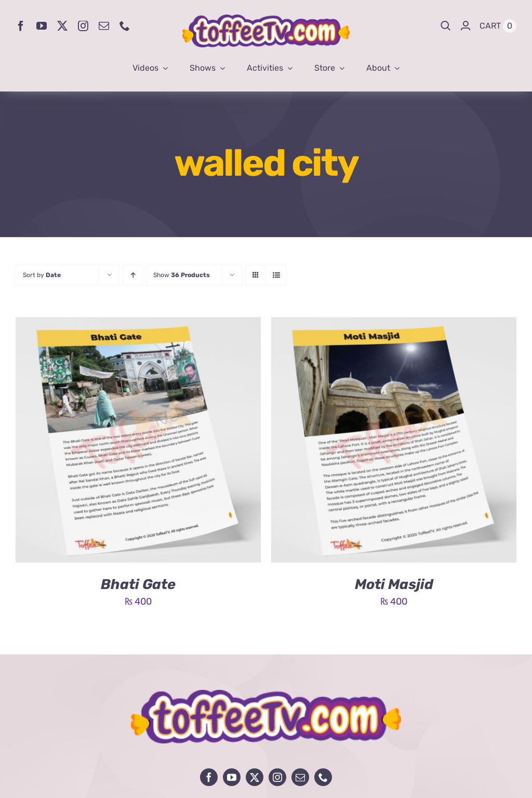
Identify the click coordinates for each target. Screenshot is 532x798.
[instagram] (83, 26)
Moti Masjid (394, 584)
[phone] (125, 26)
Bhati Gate (138, 584)
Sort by (42, 275)
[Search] (446, 26)
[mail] (104, 26)
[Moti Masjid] (394, 325)
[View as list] (276, 275)
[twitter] (62, 26)
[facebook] (21, 26)
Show (182, 275)
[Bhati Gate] (138, 325)
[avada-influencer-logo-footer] (266, 695)
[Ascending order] (133, 275)
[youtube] (42, 26)
